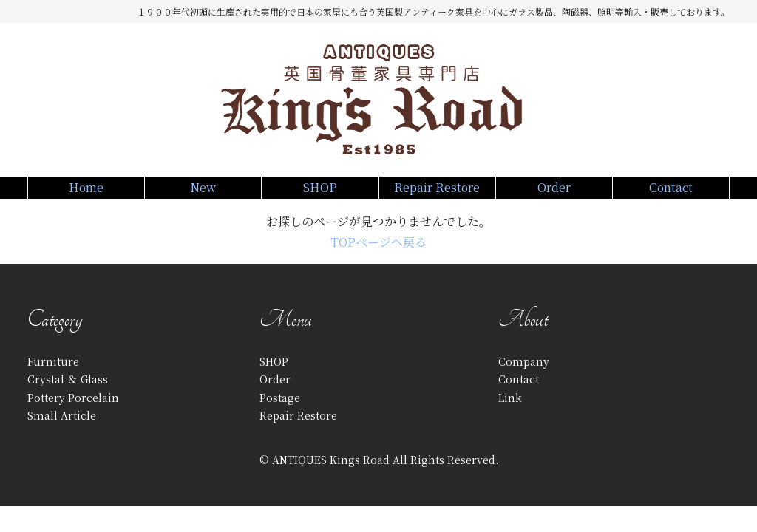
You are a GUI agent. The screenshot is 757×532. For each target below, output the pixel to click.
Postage (280, 412)
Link (510, 412)
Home (86, 194)
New (203, 194)
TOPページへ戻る (378, 257)
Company (524, 376)
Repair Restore (437, 194)
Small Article (62, 430)
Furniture (53, 376)
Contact (671, 194)
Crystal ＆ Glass (68, 394)
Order (554, 194)
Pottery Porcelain (73, 412)
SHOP (320, 194)
